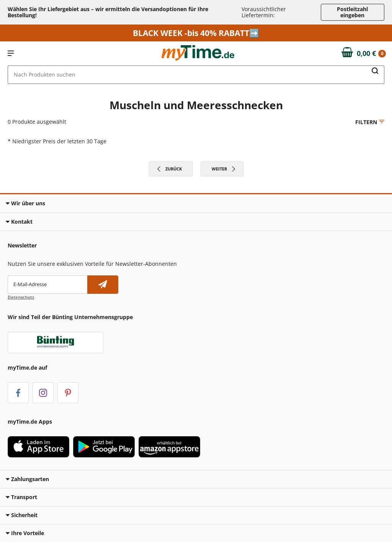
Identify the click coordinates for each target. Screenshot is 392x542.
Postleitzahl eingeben (352, 12)
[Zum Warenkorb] (364, 54)
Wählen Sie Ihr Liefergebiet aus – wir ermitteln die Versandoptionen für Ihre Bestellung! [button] (108, 12)
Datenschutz (21, 297)
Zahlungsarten (27, 479)
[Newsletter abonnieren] (103, 285)
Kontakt (19, 222)
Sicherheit (22, 515)
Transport (21, 497)
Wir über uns (25, 203)
